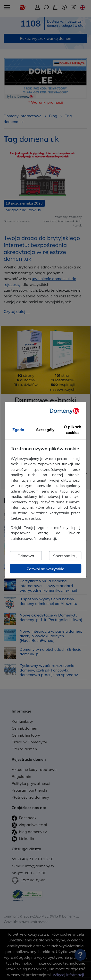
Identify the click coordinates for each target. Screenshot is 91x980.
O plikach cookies (73, 430)
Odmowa (26, 556)
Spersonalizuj (65, 556)
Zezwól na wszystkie (45, 569)
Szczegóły (45, 430)
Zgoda (18, 430)
